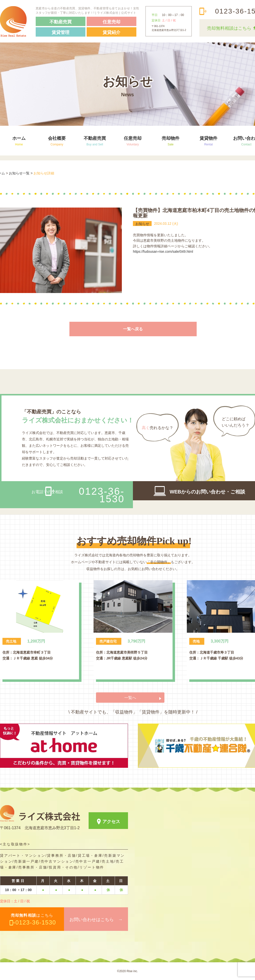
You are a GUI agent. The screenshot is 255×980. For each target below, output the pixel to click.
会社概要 (57, 141)
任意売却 (133, 141)
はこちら (33, 919)
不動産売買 (95, 141)
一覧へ (130, 698)
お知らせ (142, 224)
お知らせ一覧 (19, 173)
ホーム (19, 141)
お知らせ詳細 (44, 173)
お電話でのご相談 (78, 495)
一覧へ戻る (133, 329)
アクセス (111, 822)
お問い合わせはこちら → (96, 920)
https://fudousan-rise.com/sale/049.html (163, 252)
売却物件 (171, 141)
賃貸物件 (208, 141)
